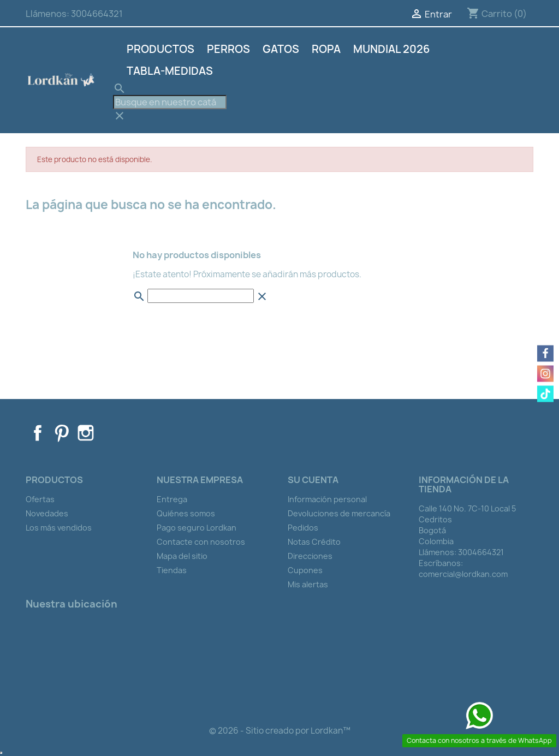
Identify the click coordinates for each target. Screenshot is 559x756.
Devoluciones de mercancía (339, 513)
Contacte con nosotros (201, 542)
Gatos (281, 49)
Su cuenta (313, 480)
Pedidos (303, 528)
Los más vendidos (59, 528)
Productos (160, 49)
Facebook (38, 433)
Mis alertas (308, 584)
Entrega (172, 499)
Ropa (326, 49)
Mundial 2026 (391, 49)
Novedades (47, 513)
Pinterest (62, 433)
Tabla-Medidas (170, 71)
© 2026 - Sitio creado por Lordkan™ (280, 731)
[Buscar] (170, 102)
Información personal (327, 499)
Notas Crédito (314, 542)
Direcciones (310, 556)
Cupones (305, 570)
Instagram (86, 433)
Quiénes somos (186, 513)
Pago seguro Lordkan (197, 528)
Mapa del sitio (182, 556)
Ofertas (40, 499)
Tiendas (172, 570)
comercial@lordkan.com (463, 574)
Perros (228, 49)
